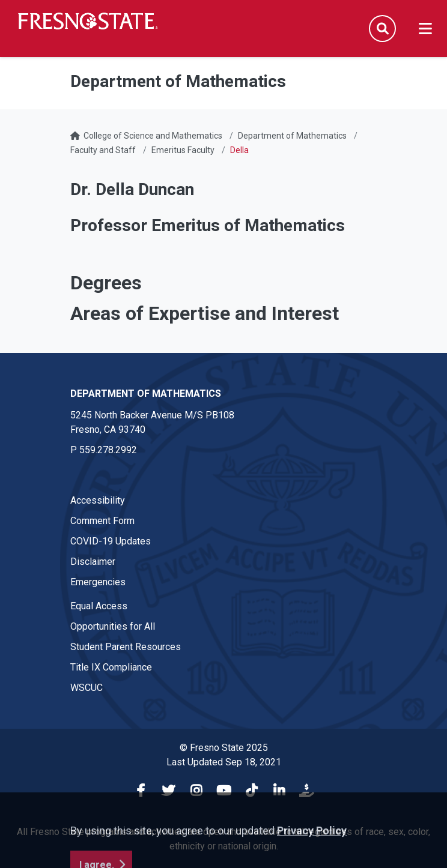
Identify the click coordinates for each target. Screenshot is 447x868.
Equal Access (99, 606)
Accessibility (98, 500)
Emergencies (98, 582)
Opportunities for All (113, 626)
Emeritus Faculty (183, 150)
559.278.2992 (108, 450)
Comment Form (102, 521)
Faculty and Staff (103, 150)
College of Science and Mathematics (153, 136)
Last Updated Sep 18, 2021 (224, 762)
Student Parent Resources (126, 647)
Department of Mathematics (292, 136)
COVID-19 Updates (111, 541)
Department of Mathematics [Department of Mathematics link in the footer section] (146, 393)
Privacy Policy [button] (312, 859)
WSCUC (87, 688)
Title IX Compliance (111, 667)
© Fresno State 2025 (224, 748)
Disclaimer (93, 562)
